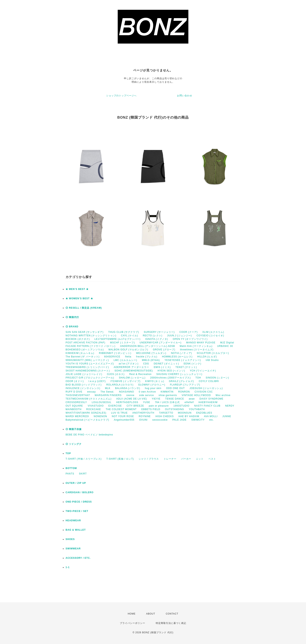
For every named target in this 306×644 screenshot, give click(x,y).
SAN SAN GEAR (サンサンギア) (85, 332)
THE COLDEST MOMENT (121, 409)
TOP (68, 453)
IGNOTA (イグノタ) (157, 339)
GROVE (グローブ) (164, 350)
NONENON (100, 416)
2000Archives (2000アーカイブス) (170, 378)
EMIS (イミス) (162, 367)
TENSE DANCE (175, 399)
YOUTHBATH (197, 409)
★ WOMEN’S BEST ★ (79, 298)
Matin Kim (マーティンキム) (196, 346)
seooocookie (160, 420)
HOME (132, 614)
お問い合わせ (185, 96)
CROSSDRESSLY (76, 402)
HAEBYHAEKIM (208, 402)
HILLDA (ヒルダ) (207, 357)
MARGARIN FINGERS (108, 395)
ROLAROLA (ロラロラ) (120, 385)
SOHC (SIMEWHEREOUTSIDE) (134, 371)
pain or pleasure (159, 406)
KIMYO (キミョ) (155, 381)
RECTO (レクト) (153, 336)
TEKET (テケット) (186, 367)
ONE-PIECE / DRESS (79, 502)
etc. (212, 420)
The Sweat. (107, 392)
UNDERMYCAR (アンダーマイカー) (160, 343)
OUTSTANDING (175, 409)
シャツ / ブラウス (149, 459)
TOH (198, 378)
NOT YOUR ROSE (123, 416)
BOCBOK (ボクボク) (78, 339)
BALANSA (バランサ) (128, 388)
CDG (146, 364)
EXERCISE (115, 406)
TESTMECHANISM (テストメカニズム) (89, 399)
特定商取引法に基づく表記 (171, 623)
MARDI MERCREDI (77, 416)
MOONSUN (185, 413)
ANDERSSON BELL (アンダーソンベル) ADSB (148, 346)
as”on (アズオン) (129, 364)
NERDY (230, 406)
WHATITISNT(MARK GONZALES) (86, 413)
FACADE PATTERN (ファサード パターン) (90, 346)
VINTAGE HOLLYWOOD (196, 395)
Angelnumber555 (124, 420)
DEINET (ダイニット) (166, 364)
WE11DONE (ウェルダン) (151, 353)
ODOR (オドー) (75, 381)
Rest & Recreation (140, 374)
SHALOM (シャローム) (132, 378)
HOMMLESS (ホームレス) (177, 357)
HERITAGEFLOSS (127, 402)
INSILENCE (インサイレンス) (83, 388)
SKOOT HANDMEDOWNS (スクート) (88, 371)
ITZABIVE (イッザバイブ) (125, 381)
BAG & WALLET (76, 530)
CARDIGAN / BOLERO (80, 492)
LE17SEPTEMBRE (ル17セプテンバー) (117, 339)
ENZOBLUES (204, 413)
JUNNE (227, 416)
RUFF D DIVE (74, 392)
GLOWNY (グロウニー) (152, 385)
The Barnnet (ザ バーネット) (83, 357)
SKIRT (83, 474)
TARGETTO (166, 413)
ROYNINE (145, 416)
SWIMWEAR (73, 549)
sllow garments (168, 395)
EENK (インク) (192, 364)
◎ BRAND (72, 327)
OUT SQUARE (74, 406)
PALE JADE (179, 420)
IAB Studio (212, 360)
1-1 (68, 567)
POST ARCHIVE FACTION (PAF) (85, 343)
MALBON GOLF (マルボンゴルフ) (128, 350)
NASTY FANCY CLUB (207, 406)
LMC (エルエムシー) (125, 360)
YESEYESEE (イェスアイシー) (183, 360)
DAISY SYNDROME (211, 399)
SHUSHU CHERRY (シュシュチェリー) (179, 374)
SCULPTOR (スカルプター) (213, 353)
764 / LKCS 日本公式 (167, 402)
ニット (200, 459)
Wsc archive (223, 395)
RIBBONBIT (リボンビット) (115, 353)
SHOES (70, 539)
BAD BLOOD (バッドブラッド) (84, 385)
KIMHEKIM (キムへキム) (80, 353)
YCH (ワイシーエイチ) (203, 371)
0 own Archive (147, 392)
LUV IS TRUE (119, 413)
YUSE (147, 402)
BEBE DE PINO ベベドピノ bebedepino (89, 435)
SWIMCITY (198, 420)
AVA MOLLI (211, 416)
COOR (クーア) (188, 332)
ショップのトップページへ (121, 96)
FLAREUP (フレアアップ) (185, 385)
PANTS (70, 474)
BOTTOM (71, 468)
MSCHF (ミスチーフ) (122, 343)
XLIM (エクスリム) (213, 332)
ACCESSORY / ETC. (78, 558)
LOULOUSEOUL (102, 402)
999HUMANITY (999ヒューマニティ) (87, 360)
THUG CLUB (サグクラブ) (124, 332)
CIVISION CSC (204, 392)
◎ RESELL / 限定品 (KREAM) (84, 308)
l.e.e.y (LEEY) (97, 381)
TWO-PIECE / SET (77, 511)
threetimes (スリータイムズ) (197, 350)
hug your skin (153, 388)
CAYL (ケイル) (129, 336)
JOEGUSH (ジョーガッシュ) (206, 388)
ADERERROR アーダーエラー (131, 367)
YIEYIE (156, 399)
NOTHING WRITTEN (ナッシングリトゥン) (91, 336)
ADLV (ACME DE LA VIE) (132, 399)
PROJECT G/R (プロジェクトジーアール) (90, 378)
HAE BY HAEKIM (189, 416)
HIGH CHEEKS (165, 416)
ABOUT (151, 614)
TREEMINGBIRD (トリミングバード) (87, 367)
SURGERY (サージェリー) (159, 332)
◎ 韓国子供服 (74, 429)
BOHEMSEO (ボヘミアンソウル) (85, 350)
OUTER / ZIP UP (76, 483)
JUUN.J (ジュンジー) (179, 336)
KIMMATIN (167, 392)
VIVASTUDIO (96, 406)
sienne (130, 395)
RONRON (184, 392)
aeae (192, 399)
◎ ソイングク (74, 444)
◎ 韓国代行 (72, 317)
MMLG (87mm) (151, 360)
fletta (128, 357)
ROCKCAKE (94, 409)
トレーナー (170, 459)
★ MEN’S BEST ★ (77, 289)
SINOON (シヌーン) (217, 378)
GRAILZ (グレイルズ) (181, 381)
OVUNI (143, 420)
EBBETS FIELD (151, 409)
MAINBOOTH (74, 409)
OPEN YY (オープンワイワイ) (190, 339)
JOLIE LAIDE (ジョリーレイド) (84, 374)
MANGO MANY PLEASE (201, 343)
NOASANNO (127, 392)
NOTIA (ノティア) (181, 353)
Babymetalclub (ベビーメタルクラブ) (87, 420)
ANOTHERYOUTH (143, 413)
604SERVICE (112, 357)
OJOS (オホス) (116, 374)
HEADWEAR (73, 521)
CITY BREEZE (135, 406)
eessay (92, 392)
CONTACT (172, 614)
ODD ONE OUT (175, 388)
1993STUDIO (181, 406)
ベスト (212, 459)
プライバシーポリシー (133, 623)
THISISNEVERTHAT (78, 395)
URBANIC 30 (225, 346)
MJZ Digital (227, 343)
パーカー (186, 459)
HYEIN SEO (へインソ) (171, 371)
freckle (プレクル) (147, 357)
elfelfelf (189, 402)
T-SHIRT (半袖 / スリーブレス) (84, 459)
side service (146, 395)
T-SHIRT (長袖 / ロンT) (120, 459)
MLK (108, 388)
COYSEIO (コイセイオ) (210, 336)
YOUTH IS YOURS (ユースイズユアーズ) (90, 364)
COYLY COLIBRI (209, 381)
